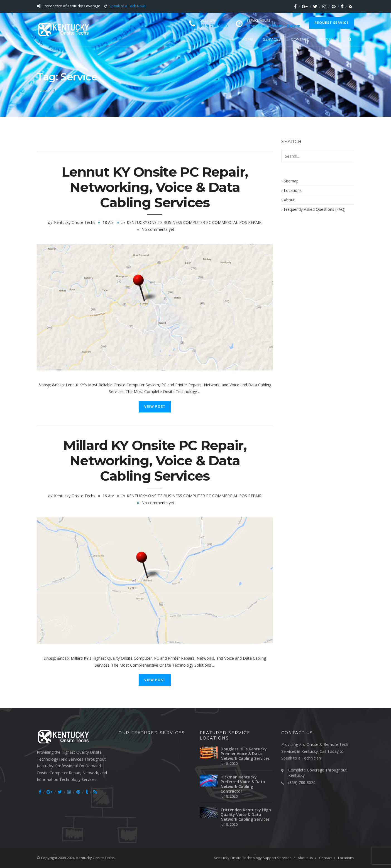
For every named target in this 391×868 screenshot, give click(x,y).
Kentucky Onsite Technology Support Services (253, 858)
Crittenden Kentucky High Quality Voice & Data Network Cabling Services (246, 814)
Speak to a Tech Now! (127, 6)
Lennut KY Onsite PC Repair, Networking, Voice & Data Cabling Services (155, 187)
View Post (155, 406)
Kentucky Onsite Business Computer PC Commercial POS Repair (194, 222)
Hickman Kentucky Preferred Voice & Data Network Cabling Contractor (243, 784)
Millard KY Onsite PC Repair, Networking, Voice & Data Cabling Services (155, 461)
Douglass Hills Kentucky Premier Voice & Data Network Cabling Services (245, 754)
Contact (300, 39)
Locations (293, 190)
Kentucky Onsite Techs (75, 222)
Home (247, 39)
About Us (328, 39)
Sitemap (291, 181)
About (289, 200)
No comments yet (158, 229)
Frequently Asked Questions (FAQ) (315, 209)
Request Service (332, 23)
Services (272, 39)
